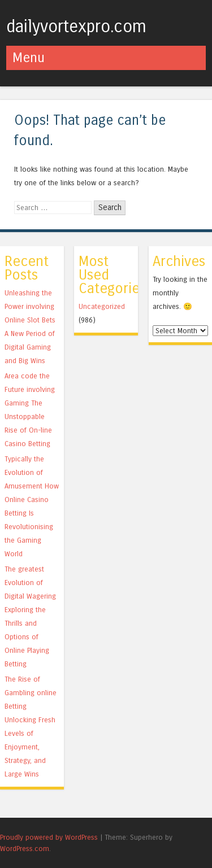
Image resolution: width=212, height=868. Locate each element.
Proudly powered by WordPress (49, 837)
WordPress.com (25, 849)
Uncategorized (102, 306)
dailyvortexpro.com (76, 27)
